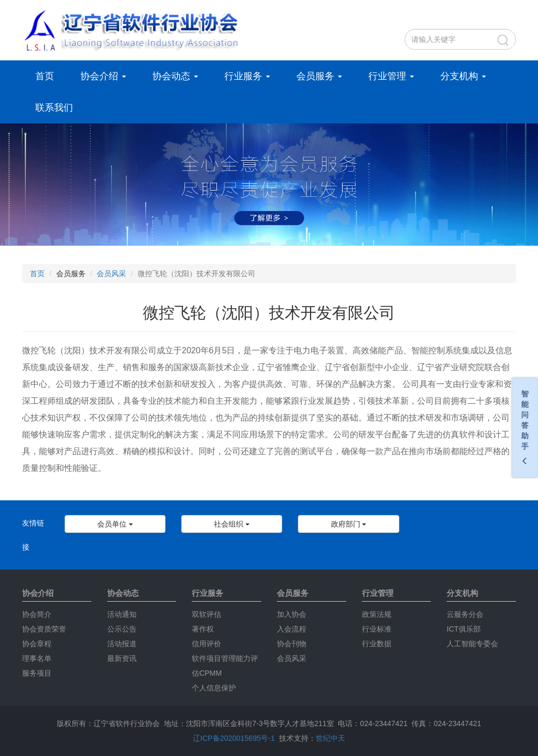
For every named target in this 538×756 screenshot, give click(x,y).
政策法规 (377, 614)
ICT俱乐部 (464, 629)
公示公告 (122, 629)
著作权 (203, 629)
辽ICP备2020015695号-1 (234, 738)
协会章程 (37, 644)
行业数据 (377, 644)
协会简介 (37, 614)
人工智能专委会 (472, 644)
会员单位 (115, 524)
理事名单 (37, 658)
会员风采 (111, 274)
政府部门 (349, 524)
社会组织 (232, 524)
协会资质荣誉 (44, 629)
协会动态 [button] (175, 76)
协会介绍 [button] (103, 76)
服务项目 (37, 673)
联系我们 (54, 108)
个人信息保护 (214, 688)
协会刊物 (292, 644)
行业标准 (377, 629)
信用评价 (206, 644)
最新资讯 (122, 658)
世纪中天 (330, 738)
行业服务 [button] (247, 76)
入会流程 (292, 629)
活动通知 (122, 614)
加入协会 (292, 614)
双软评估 (206, 614)
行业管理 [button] (391, 76)
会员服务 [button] (319, 76)
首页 (45, 76)
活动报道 (122, 644)
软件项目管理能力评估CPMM (225, 666)
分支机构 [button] (463, 76)
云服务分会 (465, 614)
